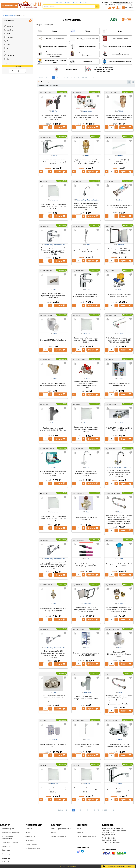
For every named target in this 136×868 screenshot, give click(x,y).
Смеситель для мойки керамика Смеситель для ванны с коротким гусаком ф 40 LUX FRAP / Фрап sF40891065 (119, 474)
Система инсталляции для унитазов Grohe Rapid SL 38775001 (86, 654)
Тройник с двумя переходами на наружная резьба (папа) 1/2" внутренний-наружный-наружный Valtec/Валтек (53, 699)
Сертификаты (30, 836)
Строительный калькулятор (86, 836)
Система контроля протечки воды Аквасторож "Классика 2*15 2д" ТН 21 (86, 117)
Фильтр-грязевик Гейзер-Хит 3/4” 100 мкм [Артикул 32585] (119, 565)
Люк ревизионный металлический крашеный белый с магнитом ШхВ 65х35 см (86, 429)
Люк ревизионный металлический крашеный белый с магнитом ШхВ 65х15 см (53, 518)
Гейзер (120, 378)
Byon (7, 34)
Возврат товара (31, 844)
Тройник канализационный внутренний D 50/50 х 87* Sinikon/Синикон (86, 699)
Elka (7, 59)
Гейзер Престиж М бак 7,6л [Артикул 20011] (53, 745)
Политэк (55, 423)
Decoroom (9, 41)
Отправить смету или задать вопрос (118, 866)
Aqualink (9, 30)
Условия (67, 2)
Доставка (59, 2)
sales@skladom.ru (125, 2)
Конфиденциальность (33, 848)
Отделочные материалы (11, 832)
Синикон (88, 692)
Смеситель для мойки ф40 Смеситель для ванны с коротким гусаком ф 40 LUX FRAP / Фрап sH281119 (53, 654)
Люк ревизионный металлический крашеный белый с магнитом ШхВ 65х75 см (53, 790)
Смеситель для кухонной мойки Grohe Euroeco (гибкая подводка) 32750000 (119, 790)
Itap (88, 512)
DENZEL (8, 44)
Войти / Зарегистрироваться (61, 829)
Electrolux (9, 52)
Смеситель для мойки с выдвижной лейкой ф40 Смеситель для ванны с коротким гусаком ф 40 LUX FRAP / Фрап (53, 565)
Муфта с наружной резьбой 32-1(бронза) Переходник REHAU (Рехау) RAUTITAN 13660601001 (86, 162)
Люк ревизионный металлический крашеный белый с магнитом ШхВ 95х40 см (86, 790)
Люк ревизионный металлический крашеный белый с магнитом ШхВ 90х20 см (86, 340)
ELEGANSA (9, 55)
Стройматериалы (9, 829)
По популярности (46, 82)
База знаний (30, 840)
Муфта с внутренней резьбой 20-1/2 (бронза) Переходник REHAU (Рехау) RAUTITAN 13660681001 (119, 117)
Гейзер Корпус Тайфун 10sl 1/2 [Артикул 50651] (119, 384)
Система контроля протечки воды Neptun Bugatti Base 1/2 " (119, 296)
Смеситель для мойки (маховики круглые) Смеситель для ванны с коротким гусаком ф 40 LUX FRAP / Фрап (86, 206)
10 (78, 77)
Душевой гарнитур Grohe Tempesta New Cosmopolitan (86, 745)
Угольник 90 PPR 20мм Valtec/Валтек (53, 340)
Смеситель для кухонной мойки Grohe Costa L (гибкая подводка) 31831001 (86, 474)
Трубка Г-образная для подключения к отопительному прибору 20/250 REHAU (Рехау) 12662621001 (119, 340)
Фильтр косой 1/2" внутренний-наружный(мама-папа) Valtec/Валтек (53, 384)
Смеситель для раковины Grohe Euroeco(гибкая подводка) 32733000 (86, 296)
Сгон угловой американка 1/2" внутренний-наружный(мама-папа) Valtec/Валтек (53, 296)
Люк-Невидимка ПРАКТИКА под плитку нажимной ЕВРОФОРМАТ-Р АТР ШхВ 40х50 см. (119, 251)
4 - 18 (92, 77)
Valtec (55, 289)
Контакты (84, 2)
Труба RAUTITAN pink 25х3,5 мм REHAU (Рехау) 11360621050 (86, 565)
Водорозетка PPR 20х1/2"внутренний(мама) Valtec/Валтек (119, 654)
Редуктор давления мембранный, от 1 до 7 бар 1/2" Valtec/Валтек (53, 610)
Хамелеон (55, 200)
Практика (120, 245)
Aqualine (9, 26)
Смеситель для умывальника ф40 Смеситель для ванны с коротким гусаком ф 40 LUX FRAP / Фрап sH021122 (53, 251)
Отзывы (75, 2)
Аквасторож (88, 111)
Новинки (6, 862)
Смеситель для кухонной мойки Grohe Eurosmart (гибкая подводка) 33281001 (53, 162)
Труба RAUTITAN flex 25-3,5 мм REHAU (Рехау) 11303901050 (119, 429)
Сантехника (7, 846)
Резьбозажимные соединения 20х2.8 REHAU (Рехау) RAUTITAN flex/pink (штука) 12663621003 (119, 610)
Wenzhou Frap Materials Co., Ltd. (88, 200)
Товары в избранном (58, 836)
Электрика (6, 850)
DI (6, 48)
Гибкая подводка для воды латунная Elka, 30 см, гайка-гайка (119, 206)
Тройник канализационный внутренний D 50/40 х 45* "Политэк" (53, 429)
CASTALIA (9, 37)
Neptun (120, 289)
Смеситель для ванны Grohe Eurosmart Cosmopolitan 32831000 (119, 745)
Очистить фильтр (17, 71)
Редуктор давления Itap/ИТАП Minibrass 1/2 (86, 518)
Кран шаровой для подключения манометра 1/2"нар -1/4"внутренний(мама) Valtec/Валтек (86, 384)
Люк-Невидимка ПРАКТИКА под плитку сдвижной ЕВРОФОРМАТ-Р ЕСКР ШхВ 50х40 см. (86, 610)
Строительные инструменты (8, 837)
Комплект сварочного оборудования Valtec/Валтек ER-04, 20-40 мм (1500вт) (53, 474)
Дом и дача (6, 858)
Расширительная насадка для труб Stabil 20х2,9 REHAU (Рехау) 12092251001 (53, 117)
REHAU (55, 111)
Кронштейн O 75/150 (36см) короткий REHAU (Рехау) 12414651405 (119, 162)
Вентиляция (7, 854)
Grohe (55, 156)
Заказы (54, 832)
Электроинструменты (10, 842)
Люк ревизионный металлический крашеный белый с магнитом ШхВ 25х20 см (53, 206)
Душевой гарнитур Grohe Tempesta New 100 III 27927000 (86, 251)
